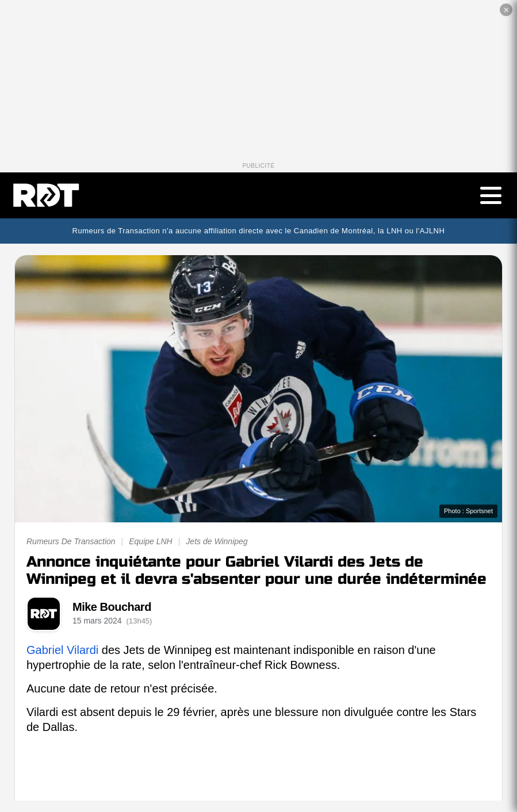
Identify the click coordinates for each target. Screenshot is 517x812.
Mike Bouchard (112, 607)
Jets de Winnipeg (217, 541)
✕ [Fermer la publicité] (506, 10)
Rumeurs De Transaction (71, 541)
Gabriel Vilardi (62, 650)
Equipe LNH (151, 541)
